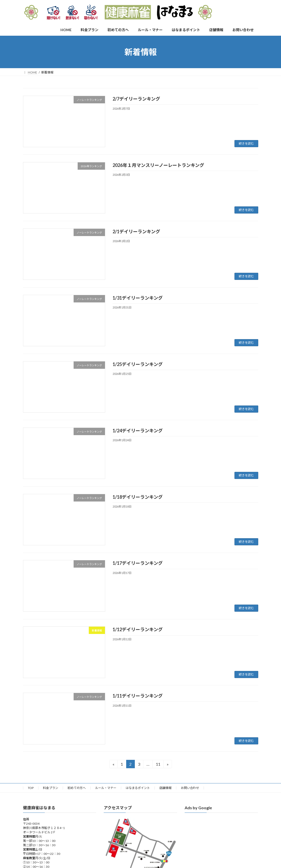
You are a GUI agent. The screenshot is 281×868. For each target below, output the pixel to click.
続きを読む (246, 143)
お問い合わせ (190, 788)
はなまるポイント (138, 788)
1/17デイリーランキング (138, 563)
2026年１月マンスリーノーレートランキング (158, 165)
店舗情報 (165, 788)
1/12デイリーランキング (138, 629)
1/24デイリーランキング (138, 431)
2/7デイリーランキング (136, 99)
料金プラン (51, 788)
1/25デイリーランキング (138, 364)
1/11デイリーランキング (138, 696)
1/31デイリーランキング (138, 298)
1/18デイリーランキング (138, 497)
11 (158, 765)
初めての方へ (77, 788)
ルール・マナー (106, 788)
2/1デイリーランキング (136, 232)
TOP (31, 788)
